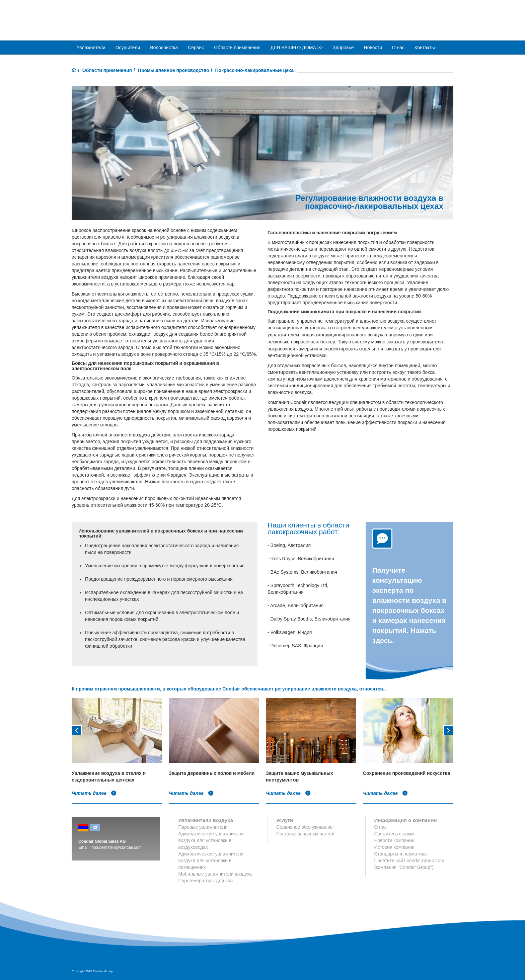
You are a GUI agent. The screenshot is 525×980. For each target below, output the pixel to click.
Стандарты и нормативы (401, 853)
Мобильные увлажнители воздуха (215, 874)
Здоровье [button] (343, 47)
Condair (110, 15)
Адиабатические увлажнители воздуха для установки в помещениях (211, 860)
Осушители (128, 47)
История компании (394, 847)
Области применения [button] (237, 47)
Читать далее (94, 793)
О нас (398, 47)
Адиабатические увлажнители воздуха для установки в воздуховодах (211, 840)
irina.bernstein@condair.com (116, 847)
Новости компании (394, 840)
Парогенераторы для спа (206, 880)
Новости (373, 47)
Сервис (196, 47)
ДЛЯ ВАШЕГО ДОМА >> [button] (297, 47)
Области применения (107, 70)
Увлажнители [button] (91, 47)
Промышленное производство (174, 70)
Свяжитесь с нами (394, 833)
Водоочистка (164, 47)
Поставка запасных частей (305, 833)
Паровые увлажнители (203, 827)
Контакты (425, 47)
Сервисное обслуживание (305, 827)
